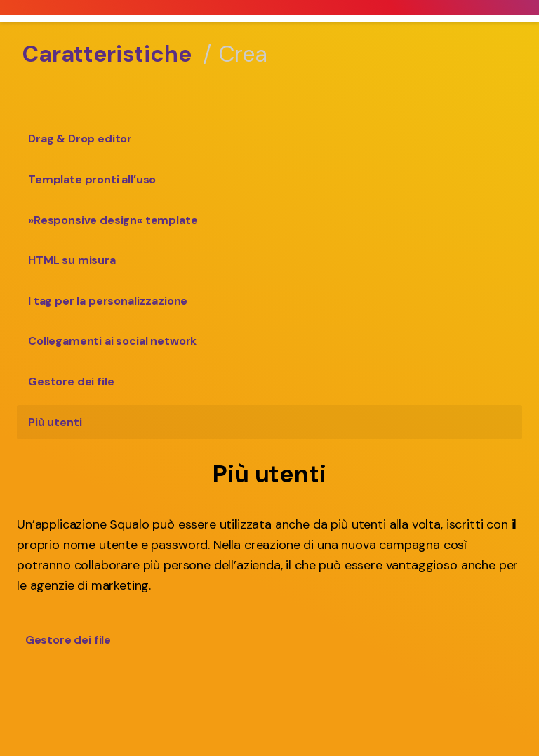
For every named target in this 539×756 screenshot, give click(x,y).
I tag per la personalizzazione (108, 301)
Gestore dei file (71, 382)
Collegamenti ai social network (112, 341)
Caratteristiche (107, 54)
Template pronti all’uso (92, 179)
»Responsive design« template (113, 220)
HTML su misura (72, 260)
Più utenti (55, 422)
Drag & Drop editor (80, 139)
